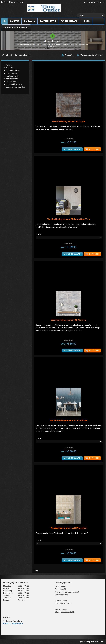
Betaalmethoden (12, 82)
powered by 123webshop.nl (92, 641)
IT (95, 2)
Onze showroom (12, 79)
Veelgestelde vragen (14, 84)
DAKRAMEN (30, 21)
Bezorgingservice (12, 73)
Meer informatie (72, 149)
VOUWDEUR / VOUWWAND (16, 28)
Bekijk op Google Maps (13, 623)
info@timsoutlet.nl (64, 603)
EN (89, 2)
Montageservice (12, 76)
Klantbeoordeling (12, 71)
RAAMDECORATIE (48, 21)
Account (69, 55)
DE (85, 2)
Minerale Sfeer (24, 55)
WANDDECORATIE (69, 21)
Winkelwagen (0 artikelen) (92, 55)
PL (101, 2)
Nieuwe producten (17, 2)
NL (98, 2)
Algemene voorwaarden (15, 87)
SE (104, 2)
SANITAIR (15, 21)
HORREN (86, 21)
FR (92, 2)
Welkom (9, 65)
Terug (36, 570)
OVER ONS (10, 68)
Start (3, 2)
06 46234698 (62, 600)
